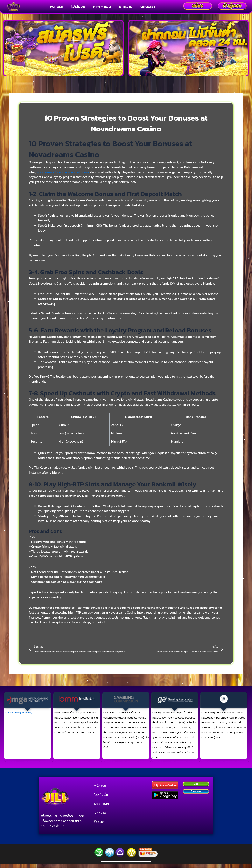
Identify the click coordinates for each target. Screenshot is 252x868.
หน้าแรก (57, 6)
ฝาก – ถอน (102, 6)
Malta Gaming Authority (19, 713)
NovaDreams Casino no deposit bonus (63, 172)
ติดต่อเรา (148, 6)
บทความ (126, 6)
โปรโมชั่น (78, 6)
